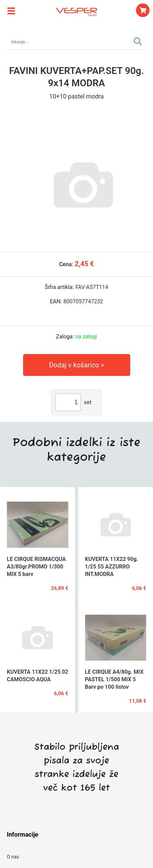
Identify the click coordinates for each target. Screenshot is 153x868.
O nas (13, 857)
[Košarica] (143, 10)
